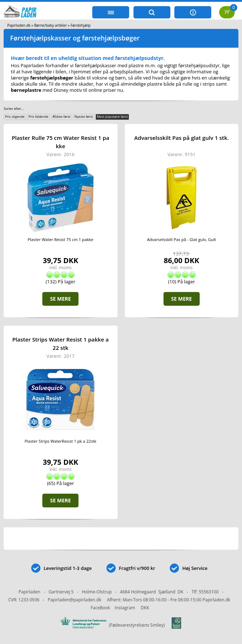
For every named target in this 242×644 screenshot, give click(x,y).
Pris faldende (39, 117)
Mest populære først (112, 117)
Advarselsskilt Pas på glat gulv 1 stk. (182, 138)
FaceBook (101, 608)
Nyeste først (84, 117)
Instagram (125, 608)
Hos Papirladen (27, 65)
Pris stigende (15, 117)
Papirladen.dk (19, 25)
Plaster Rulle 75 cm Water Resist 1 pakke (60, 142)
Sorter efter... (14, 109)
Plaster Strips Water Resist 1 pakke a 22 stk (61, 344)
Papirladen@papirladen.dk (75, 600)
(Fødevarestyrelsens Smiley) (121, 625)
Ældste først (61, 117)
